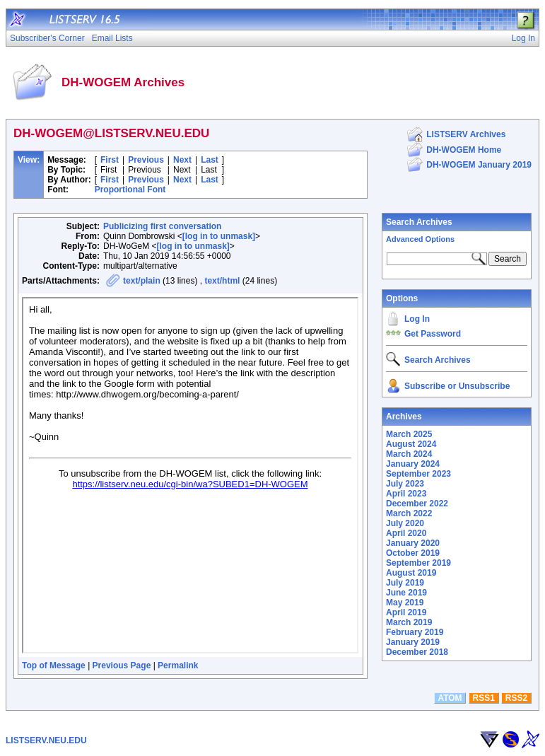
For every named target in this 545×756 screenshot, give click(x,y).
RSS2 (516, 698)
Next (182, 160)
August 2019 (411, 573)
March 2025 (409, 434)
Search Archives (419, 222)
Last (210, 160)
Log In (417, 319)
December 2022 (417, 504)
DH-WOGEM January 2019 (479, 165)
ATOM (450, 698)
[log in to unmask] (219, 236)
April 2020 (406, 533)
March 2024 (409, 454)
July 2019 (405, 583)
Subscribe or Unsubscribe (457, 386)
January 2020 (413, 543)
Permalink (178, 665)
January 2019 (413, 642)
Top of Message (54, 665)
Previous (146, 160)
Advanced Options (420, 239)
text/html (222, 281)
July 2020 (405, 523)
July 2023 (405, 484)
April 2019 (406, 612)
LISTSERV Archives (466, 134)
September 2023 (418, 474)
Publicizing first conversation (162, 226)
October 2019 (413, 553)
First (110, 160)
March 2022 (409, 513)
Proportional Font (130, 190)
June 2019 (406, 593)
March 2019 (409, 622)
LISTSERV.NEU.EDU (46, 740)
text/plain (142, 281)
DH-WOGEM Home (464, 150)
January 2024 (413, 464)
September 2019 (418, 563)
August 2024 (411, 444)
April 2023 (406, 494)
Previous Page (122, 665)
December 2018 (417, 652)
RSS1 (484, 698)
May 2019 (405, 603)
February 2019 (415, 632)
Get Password (433, 334)
